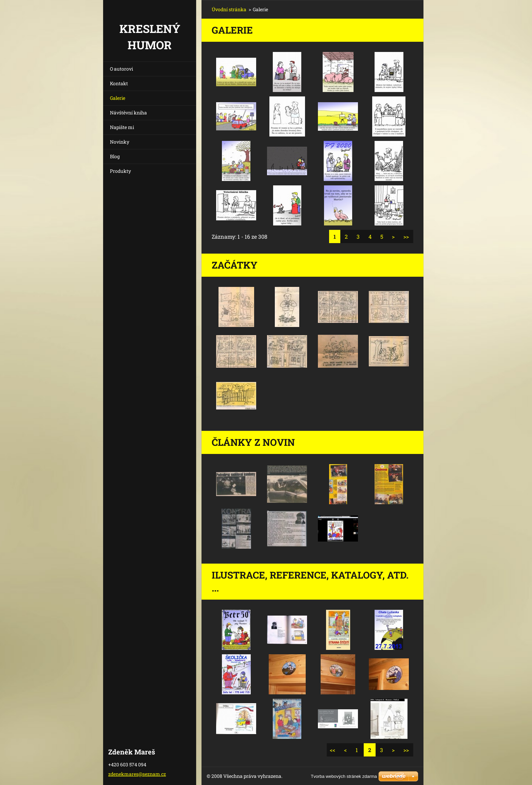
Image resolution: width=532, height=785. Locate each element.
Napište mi (122, 127)
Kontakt (119, 83)
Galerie (118, 98)
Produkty (120, 171)
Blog (115, 156)
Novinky (120, 142)
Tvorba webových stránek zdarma (344, 776)
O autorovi (121, 69)
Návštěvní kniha (128, 113)
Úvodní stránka (229, 9)
